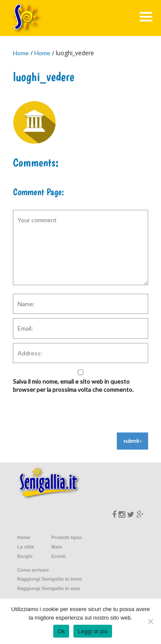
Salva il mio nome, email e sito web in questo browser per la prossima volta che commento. (73, 386)
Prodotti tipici (67, 537)
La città (26, 547)
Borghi (25, 556)
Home (21, 53)
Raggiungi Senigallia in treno (50, 579)
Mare (57, 547)
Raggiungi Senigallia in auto (49, 588)
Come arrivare (33, 570)
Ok (61, 631)
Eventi (59, 556)
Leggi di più (93, 631)
